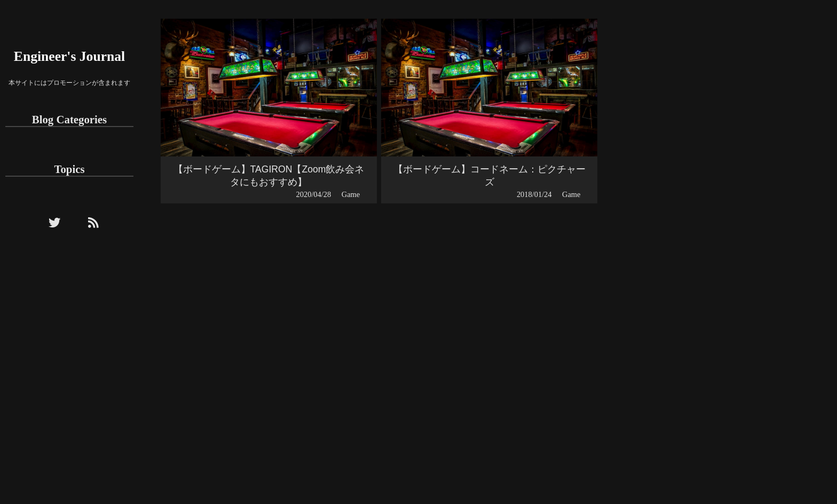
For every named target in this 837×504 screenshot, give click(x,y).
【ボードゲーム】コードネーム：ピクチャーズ (489, 176)
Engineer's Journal (69, 56)
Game (351, 194)
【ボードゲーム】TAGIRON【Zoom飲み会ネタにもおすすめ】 (269, 176)
